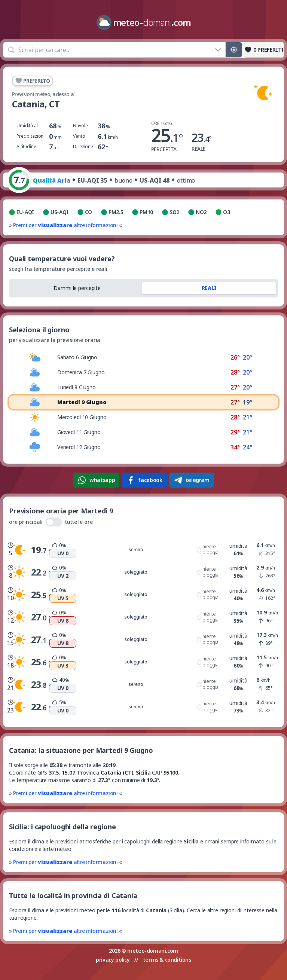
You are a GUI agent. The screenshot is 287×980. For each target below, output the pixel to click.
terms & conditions (167, 960)
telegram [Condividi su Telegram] (192, 480)
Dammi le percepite (77, 288)
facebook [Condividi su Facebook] (144, 480)
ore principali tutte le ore (51, 522)
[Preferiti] (264, 50)
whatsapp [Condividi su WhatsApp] (96, 480)
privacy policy (113, 960)
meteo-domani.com (153, 951)
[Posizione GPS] (234, 50)
